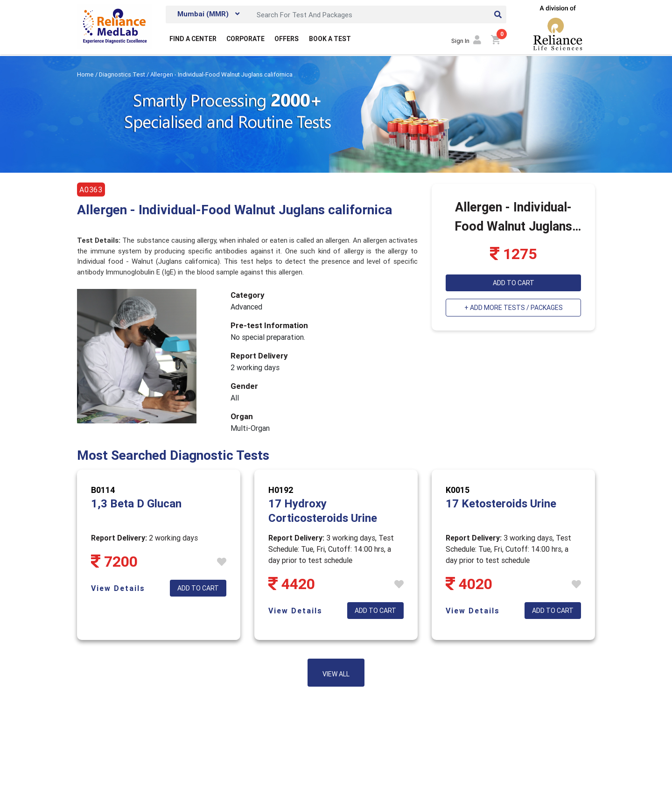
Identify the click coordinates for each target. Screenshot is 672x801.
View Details (118, 588)
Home (86, 74)
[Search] (379, 14)
